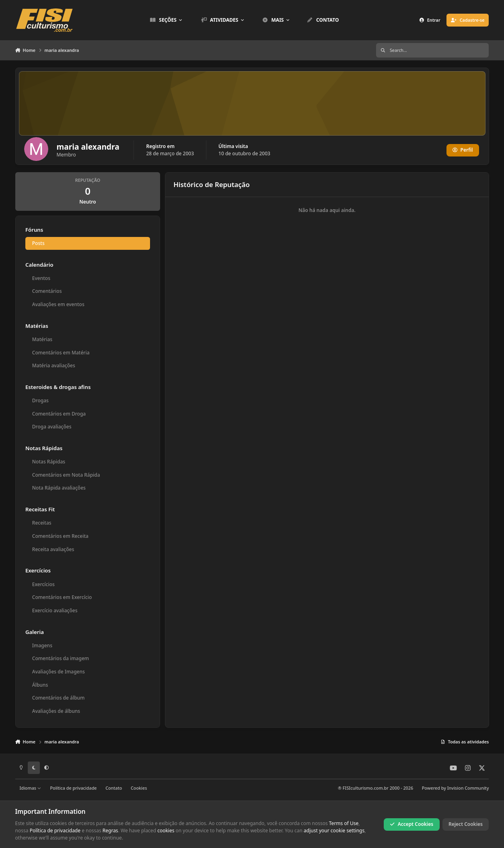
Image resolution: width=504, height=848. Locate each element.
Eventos (41, 278)
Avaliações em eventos (58, 304)
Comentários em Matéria (61, 353)
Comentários (47, 291)
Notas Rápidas (48, 462)
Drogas (40, 400)
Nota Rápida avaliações (59, 488)
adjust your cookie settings (334, 831)
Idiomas (30, 788)
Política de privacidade (73, 788)
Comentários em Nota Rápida (66, 475)
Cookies (139, 788)
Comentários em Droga (59, 414)
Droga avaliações (51, 427)
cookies (166, 831)
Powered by (456, 788)
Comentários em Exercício (62, 597)
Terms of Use (344, 823)
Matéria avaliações (53, 365)
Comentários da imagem (60, 658)
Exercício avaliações (55, 610)
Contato (114, 788)
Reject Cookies (466, 824)
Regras (110, 831)
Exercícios (43, 584)
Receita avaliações (53, 549)
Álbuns (40, 685)
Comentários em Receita (60, 536)
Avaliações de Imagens (58, 672)
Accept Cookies (412, 824)
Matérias (42, 339)
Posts (38, 243)
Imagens (42, 645)
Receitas (41, 523)
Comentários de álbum (58, 698)
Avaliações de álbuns (56, 711)
